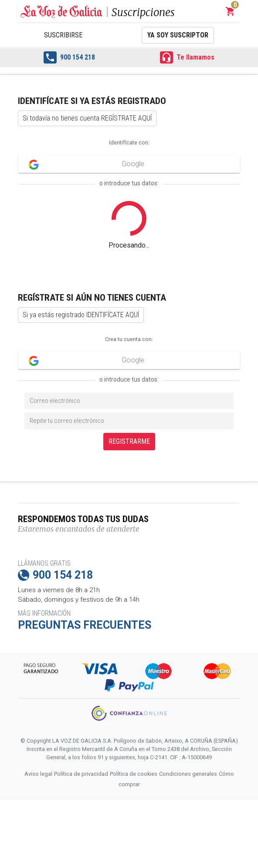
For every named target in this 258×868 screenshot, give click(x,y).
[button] (231, 11)
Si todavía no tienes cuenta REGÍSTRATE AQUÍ (87, 118)
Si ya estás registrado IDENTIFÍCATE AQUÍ (81, 315)
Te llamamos (187, 57)
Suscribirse (63, 35)
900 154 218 (69, 57)
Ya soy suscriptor (178, 35)
